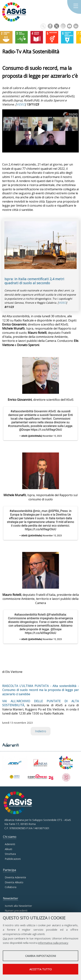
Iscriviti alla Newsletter (18, 906)
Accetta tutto (41, 969)
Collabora (11, 887)
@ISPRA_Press (58, 511)
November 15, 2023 (52, 436)
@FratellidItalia (56, 615)
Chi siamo (10, 837)
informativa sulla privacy (53, 943)
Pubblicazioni (13, 859)
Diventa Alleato (14, 882)
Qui (5, 938)
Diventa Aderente (15, 877)
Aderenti (10, 844)
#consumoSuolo (19, 426)
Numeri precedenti (16, 911)
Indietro (41, 731)
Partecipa (9, 870)
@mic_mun (40, 511)
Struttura (10, 854)
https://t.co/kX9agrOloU (46, 430)
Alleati (8, 849)
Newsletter (11, 898)
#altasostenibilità (22, 411)
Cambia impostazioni (41, 956)
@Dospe (25, 430)
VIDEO (21, 104)
